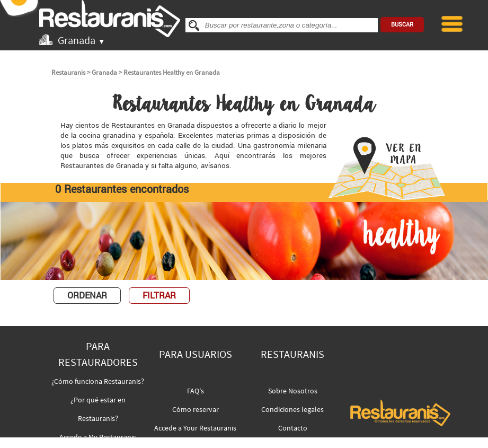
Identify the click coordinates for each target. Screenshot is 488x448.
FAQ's (196, 391)
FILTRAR (159, 296)
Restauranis (68, 72)
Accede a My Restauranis (98, 437)
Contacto (293, 428)
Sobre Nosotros (293, 391)
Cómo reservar (196, 409)
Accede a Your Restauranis (195, 428)
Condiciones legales (292, 409)
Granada (104, 72)
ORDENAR (87, 296)
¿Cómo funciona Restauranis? (98, 381)
